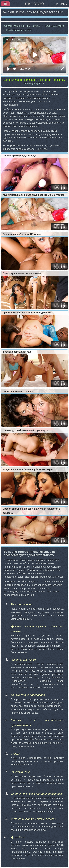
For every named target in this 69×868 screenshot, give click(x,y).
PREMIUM (62, 4)
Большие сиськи (55, 26)
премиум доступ (34, 83)
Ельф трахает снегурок (19, 30)
